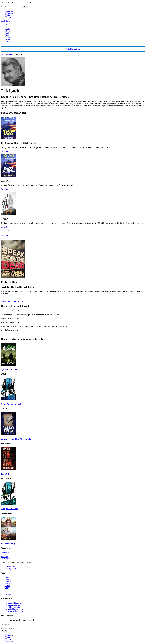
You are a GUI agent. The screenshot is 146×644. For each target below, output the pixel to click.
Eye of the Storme (9, 369)
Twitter (8, 15)
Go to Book (5, 151)
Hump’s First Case (9, 509)
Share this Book (20, 301)
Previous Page (6, 231)
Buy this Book (6, 301)
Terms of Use (10, 567)
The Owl (5, 474)
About (8, 27)
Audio (8, 33)
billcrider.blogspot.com (14, 607)
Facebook (9, 13)
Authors (8, 29)
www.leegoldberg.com (14, 605)
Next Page (5, 235)
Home (8, 25)
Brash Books (6, 21)
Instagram (9, 11)
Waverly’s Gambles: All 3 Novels (16, 439)
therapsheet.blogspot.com (15, 611)
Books (8, 31)
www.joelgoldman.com (14, 603)
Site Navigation (73, 49)
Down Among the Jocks (12, 404)
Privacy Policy (11, 569)
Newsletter (9, 39)
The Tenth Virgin (9, 543)
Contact (8, 41)
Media (8, 37)
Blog (7, 35)
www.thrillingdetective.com (16, 609)
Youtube (9, 17)
